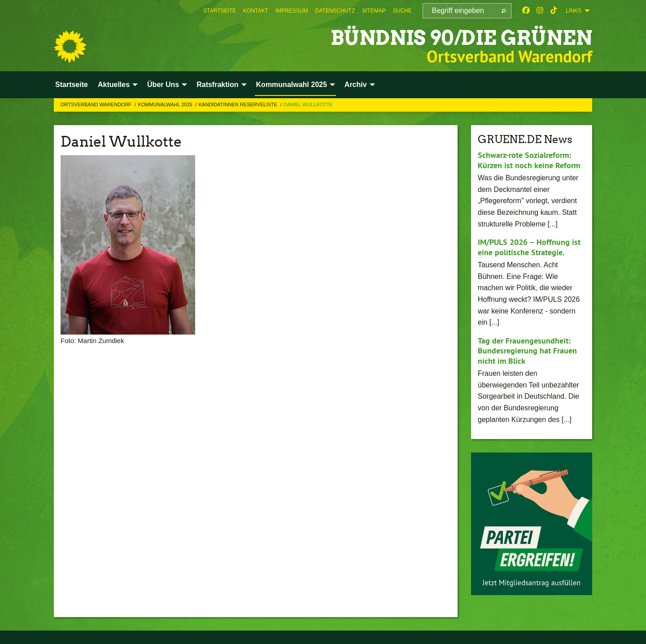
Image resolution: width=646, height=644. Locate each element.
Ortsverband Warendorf (97, 104)
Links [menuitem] (574, 11)
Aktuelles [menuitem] (114, 85)
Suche (402, 11)
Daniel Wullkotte (308, 104)
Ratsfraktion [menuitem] (217, 85)
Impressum (292, 11)
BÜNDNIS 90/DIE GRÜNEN (461, 38)
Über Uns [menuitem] (163, 85)
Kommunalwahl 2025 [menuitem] (292, 85)
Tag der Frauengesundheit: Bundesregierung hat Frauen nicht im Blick (527, 351)
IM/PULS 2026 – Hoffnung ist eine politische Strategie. (529, 247)
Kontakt (256, 11)
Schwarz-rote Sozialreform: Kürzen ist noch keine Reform (529, 160)
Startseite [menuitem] (72, 85)
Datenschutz (335, 11)
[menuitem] (220, 11)
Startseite (220, 11)
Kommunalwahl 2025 (166, 104)
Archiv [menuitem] (356, 85)
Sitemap (374, 11)
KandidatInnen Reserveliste (239, 104)
